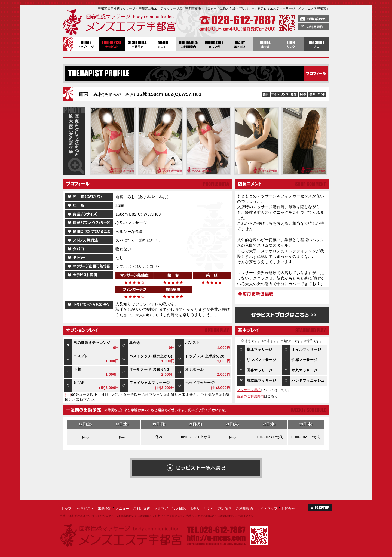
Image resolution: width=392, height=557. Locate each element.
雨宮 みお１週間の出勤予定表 (196, 433)
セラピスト (85, 509)
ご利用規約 (314, 27)
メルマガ (161, 509)
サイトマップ (267, 509)
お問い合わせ (314, 19)
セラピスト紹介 (112, 44)
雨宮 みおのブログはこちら (282, 315)
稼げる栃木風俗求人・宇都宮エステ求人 (317, 44)
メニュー (163, 44)
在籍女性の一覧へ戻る (196, 468)
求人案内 (225, 509)
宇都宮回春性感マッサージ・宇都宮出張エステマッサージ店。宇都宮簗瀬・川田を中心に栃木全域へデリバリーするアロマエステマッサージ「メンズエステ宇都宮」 (214, 8)
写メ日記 (240, 44)
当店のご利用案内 (250, 396)
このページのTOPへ (320, 508)
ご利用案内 (189, 44)
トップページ (86, 44)
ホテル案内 (265, 44)
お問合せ (288, 509)
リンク (209, 509)
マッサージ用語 (249, 390)
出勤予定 (137, 44)
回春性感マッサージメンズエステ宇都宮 (108, 23)
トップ (66, 509)
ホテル (195, 509)
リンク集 (291, 44)
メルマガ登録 (214, 44)
